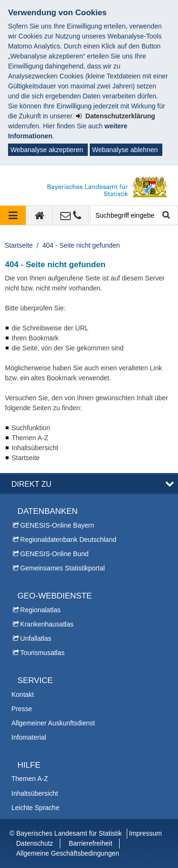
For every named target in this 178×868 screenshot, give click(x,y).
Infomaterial (29, 737)
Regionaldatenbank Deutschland (68, 540)
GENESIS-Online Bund (55, 554)
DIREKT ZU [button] (31, 484)
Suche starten (165, 216)
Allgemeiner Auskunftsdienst (53, 723)
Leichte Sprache (35, 808)
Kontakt (23, 694)
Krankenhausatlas (47, 624)
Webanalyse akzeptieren (47, 150)
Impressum (145, 833)
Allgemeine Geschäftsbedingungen (68, 853)
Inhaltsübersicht (35, 793)
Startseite (19, 245)
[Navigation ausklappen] (13, 215)
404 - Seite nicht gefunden (81, 245)
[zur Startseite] (39, 215)
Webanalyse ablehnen (125, 150)
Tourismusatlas (42, 653)
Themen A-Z (30, 779)
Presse (22, 709)
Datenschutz (35, 843)
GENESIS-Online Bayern (57, 525)
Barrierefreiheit (91, 843)
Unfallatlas (36, 638)
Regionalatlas (41, 610)
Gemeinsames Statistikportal (63, 568)
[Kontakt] (71, 215)
